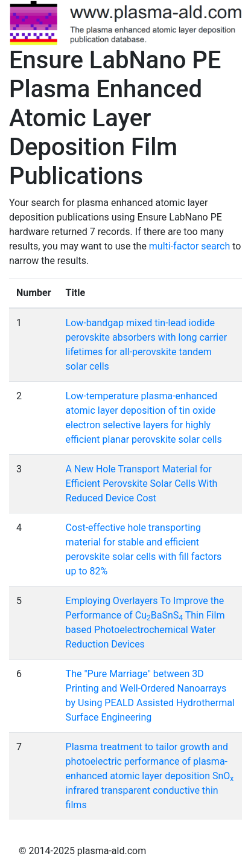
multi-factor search (189, 246)
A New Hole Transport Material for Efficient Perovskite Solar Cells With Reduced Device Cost (142, 484)
